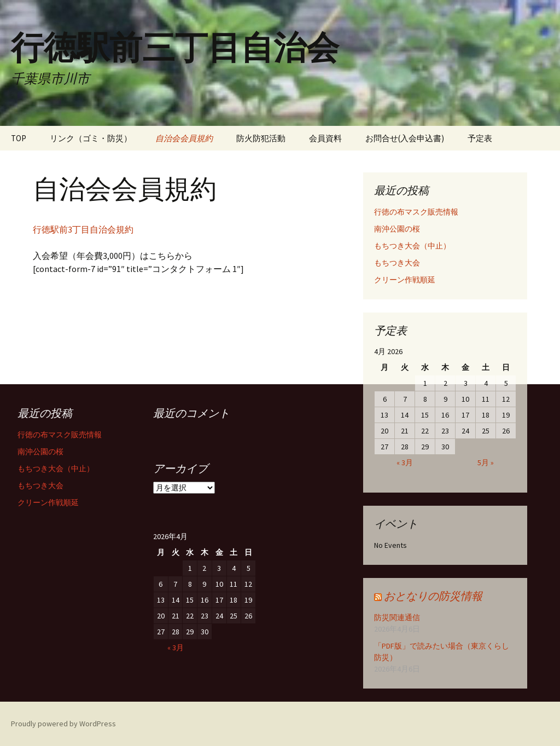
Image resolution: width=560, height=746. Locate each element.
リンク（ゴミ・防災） (91, 138)
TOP (19, 138)
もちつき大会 (397, 263)
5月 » (486, 462)
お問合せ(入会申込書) (405, 138)
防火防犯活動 (261, 138)
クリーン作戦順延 (405, 280)
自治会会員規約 (184, 138)
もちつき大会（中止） (412, 246)
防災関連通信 (397, 617)
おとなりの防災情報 (433, 596)
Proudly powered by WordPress (63, 724)
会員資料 (325, 138)
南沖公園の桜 (397, 229)
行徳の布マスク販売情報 (416, 212)
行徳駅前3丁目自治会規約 (83, 229)
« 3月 (405, 462)
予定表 (480, 138)
